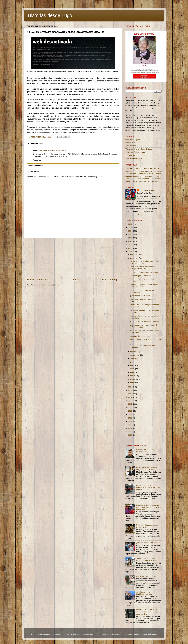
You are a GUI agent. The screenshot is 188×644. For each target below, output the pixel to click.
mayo (133, 369)
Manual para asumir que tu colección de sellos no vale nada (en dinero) (147, 612)
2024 (130, 231)
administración (150, 171)
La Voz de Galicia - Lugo (135, 152)
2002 (130, 428)
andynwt (129, 634)
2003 (130, 425)
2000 (130, 435)
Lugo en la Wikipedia (134, 158)
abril (132, 372)
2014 (130, 397)
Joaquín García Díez (135, 176)
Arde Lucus (130, 171)
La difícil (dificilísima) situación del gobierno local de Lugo (148, 468)
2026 (130, 224)
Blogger (153, 634)
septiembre (135, 355)
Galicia (150, 174)
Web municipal (131, 143)
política (145, 169)
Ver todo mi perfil (132, 215)
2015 (130, 394)
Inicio (76, 280)
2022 (130, 238)
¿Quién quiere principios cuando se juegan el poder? (147, 559)
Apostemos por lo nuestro (146, 576)
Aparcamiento (143, 179)
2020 (130, 245)
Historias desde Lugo (50, 15)
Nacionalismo (141, 181)
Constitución (130, 181)
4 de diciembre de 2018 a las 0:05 (55, 150)
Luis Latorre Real (147, 190)
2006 (130, 414)
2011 (130, 408)
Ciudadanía (151, 181)
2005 (130, 418)
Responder (37, 160)
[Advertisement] (73, 258)
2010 (130, 411)
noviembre (135, 258)
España (159, 176)
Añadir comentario (35, 166)
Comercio (142, 174)
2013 (130, 401)
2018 (130, 252)
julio (132, 362)
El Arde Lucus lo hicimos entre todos (144, 272)
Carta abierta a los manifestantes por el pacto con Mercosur (148, 487)
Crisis (159, 171)
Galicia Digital (131, 146)
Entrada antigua (111, 280)
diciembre (134, 255)
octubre (134, 352)
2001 (130, 432)
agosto (133, 358)
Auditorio (129, 179)
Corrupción (150, 176)
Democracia (156, 169)
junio (132, 365)
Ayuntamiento (131, 174)
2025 (130, 228)
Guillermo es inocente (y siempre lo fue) (146, 451)
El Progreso (130, 155)
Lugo (129, 168)
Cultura (137, 169)
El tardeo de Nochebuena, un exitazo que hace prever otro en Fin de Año (149, 507)
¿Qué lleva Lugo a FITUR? (147, 543)
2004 (130, 421)
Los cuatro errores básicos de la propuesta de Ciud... (143, 268)
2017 (130, 387)
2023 (130, 234)
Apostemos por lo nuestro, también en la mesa (147, 593)
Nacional (158, 174)
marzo (133, 376)
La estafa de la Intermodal (140, 336)
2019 (130, 248)
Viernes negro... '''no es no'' (141, 276)
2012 (130, 404)
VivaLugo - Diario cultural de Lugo (139, 149)
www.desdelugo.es (133, 140)
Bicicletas (158, 179)
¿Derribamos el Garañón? (140, 296)
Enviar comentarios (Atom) (48, 285)
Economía (140, 171)
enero (133, 383)
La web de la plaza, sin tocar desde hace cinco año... (144, 286)
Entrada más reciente (38, 280)
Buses (157, 181)
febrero (133, 379)
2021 (130, 241)
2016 (130, 390)
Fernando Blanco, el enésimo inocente (145, 322)
